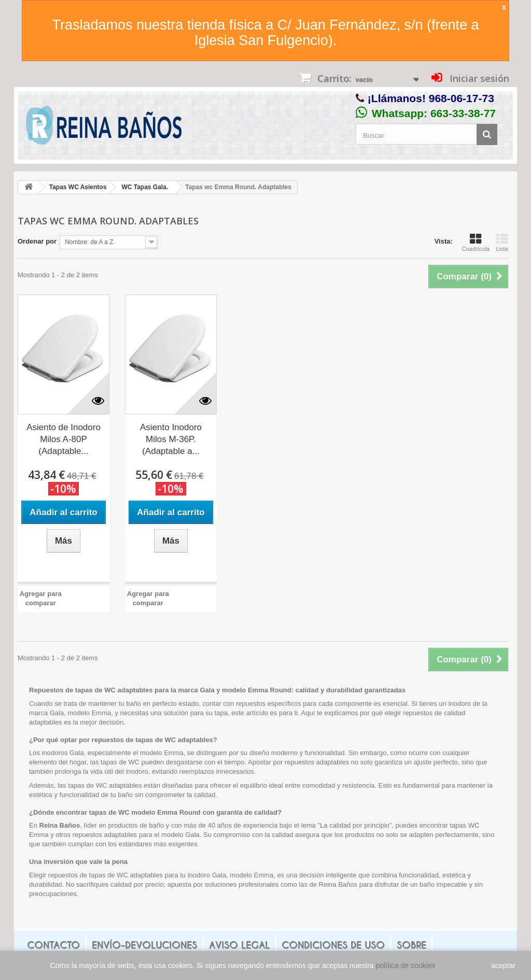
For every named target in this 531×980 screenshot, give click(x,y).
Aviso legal (239, 945)
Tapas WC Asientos (78, 187)
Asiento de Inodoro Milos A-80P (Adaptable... (64, 439)
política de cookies (406, 965)
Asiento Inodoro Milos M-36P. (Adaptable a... (171, 439)
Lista (502, 243)
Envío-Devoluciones (144, 945)
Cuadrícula (476, 243)
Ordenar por (37, 241)
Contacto (53, 945)
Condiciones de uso (333, 945)
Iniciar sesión (478, 78)
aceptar (503, 965)
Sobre (411, 945)
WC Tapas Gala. (145, 187)
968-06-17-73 (462, 98)
